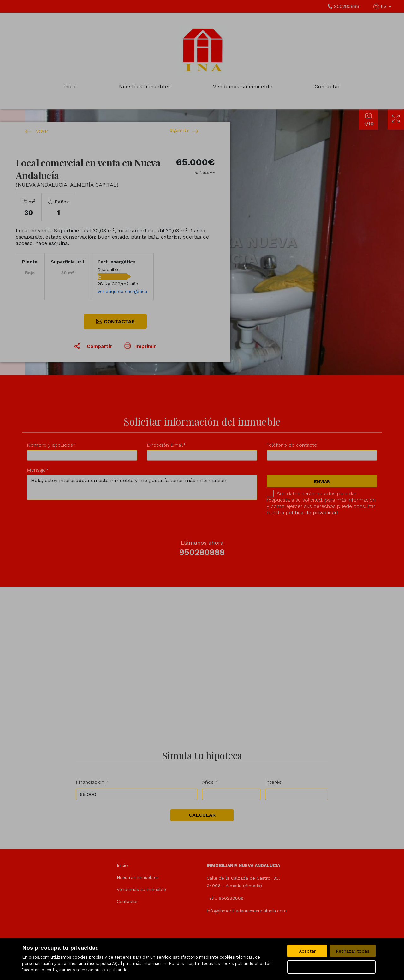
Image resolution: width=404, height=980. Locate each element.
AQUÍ (117, 963)
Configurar (332, 967)
